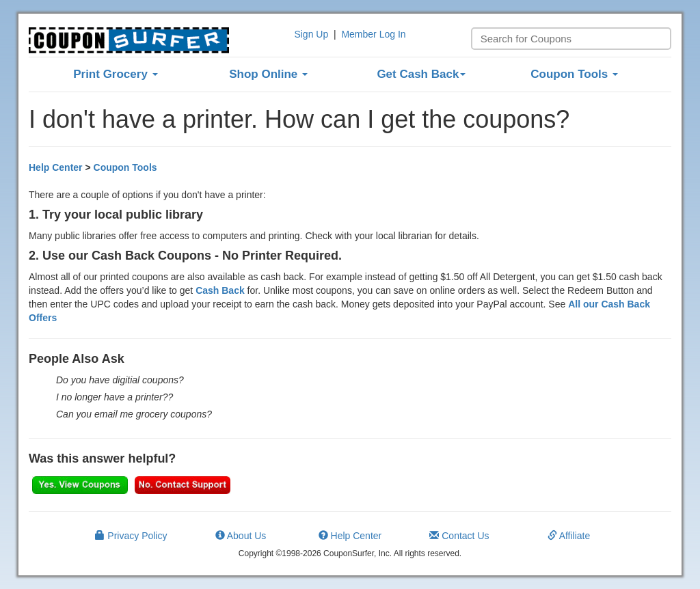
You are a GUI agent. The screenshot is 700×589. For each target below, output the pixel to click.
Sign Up (311, 34)
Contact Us (459, 536)
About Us (241, 536)
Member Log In (373, 34)
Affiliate (569, 536)
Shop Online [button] (268, 74)
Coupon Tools (125, 167)
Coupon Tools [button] (574, 74)
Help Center (56, 167)
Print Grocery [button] (115, 74)
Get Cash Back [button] (421, 74)
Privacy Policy (131, 536)
